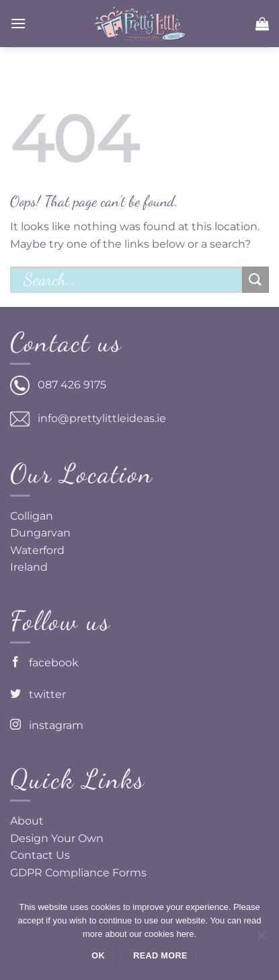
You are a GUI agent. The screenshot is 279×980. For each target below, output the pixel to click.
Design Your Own (57, 838)
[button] (18, 23)
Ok (98, 956)
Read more (160, 956)
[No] (261, 939)
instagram (47, 725)
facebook (44, 663)
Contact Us (40, 855)
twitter (38, 694)
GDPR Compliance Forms (78, 873)
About (27, 821)
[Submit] (255, 280)
